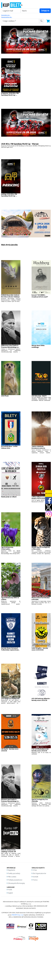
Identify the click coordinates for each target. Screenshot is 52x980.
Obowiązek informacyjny (16, 883)
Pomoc (35, 880)
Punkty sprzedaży (14, 873)
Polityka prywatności (15, 880)
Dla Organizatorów (39, 873)
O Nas (35, 870)
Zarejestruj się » (6, 15)
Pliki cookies (12, 877)
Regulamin (12, 870)
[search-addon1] (20, 21)
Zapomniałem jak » (7, 17)
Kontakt (35, 877)
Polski (10, 890)
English (10, 893)
